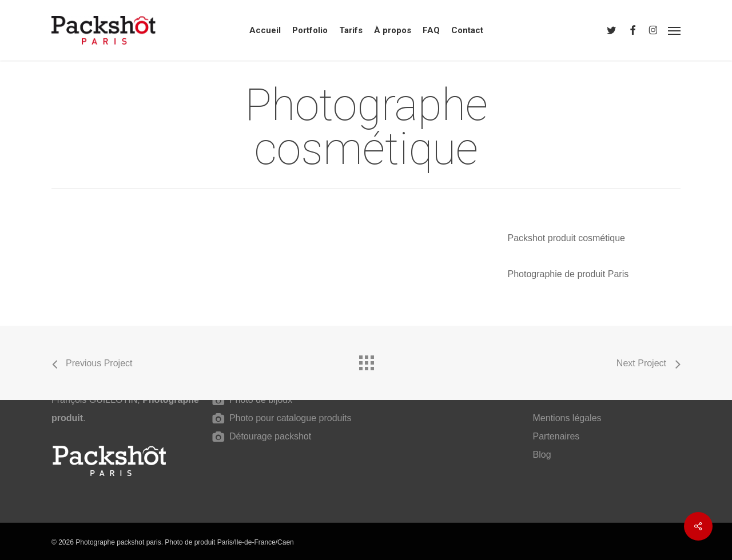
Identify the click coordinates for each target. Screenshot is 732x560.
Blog (542, 455)
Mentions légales (567, 418)
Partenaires (556, 436)
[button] (674, 30)
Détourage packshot (269, 436)
